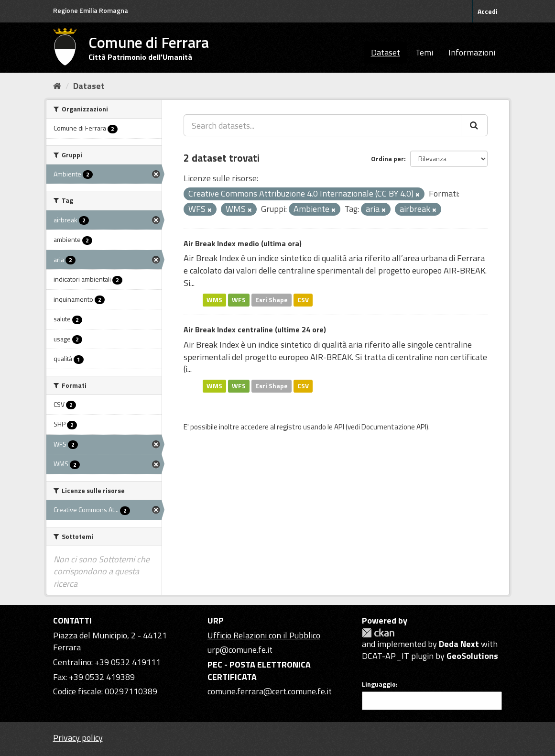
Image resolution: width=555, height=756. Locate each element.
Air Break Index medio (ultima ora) (243, 243)
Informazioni (472, 52)
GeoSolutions (472, 656)
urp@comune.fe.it (240, 650)
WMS (214, 300)
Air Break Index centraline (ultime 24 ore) (255, 329)
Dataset (386, 52)
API (339, 427)
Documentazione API (394, 427)
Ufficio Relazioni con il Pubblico (264, 635)
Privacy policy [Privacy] (78, 738)
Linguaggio (379, 684)
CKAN (378, 633)
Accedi (488, 11)
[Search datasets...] (323, 125)
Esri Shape (272, 300)
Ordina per (387, 159)
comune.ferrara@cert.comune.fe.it (270, 691)
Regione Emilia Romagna (91, 10)
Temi (424, 52)
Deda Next (459, 644)
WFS (239, 300)
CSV (303, 300)
